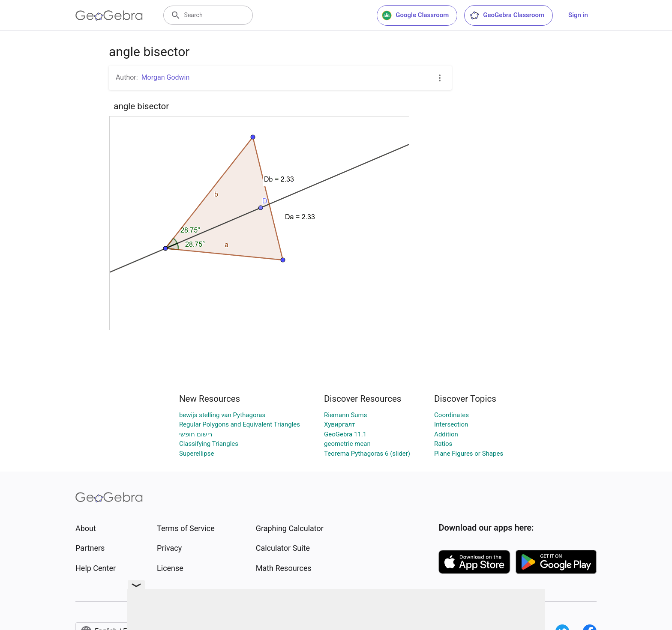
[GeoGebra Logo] (109, 15)
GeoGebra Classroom (507, 15)
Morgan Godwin (166, 77)
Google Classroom (415, 15)
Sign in (578, 15)
